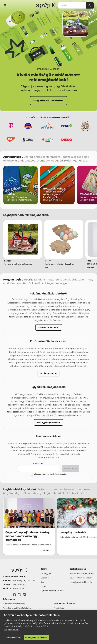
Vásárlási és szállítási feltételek (17, 608)
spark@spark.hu (17, 588)
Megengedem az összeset (36, 637)
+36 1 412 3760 (19, 585)
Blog (42, 582)
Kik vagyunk (46, 573)
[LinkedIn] (24, 594)
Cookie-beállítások (13, 637)
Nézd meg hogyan (48, 373)
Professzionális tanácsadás (82, 573)
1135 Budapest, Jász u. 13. (24, 581)
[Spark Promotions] (46, 5)
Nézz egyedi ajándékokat (48, 422)
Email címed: (39, 463)
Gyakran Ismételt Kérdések (53, 591)
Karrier (44, 586)
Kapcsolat (45, 578)
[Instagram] (19, 594)
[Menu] (5, 5)
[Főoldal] (19, 570)
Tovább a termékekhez (49, 327)
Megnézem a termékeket (49, 101)
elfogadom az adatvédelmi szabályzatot (50, 474)
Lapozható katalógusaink (81, 582)
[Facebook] (14, 594)
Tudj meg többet (11, 630)
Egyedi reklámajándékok (81, 578)
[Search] (90, 5)
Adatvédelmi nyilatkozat (14, 604)
